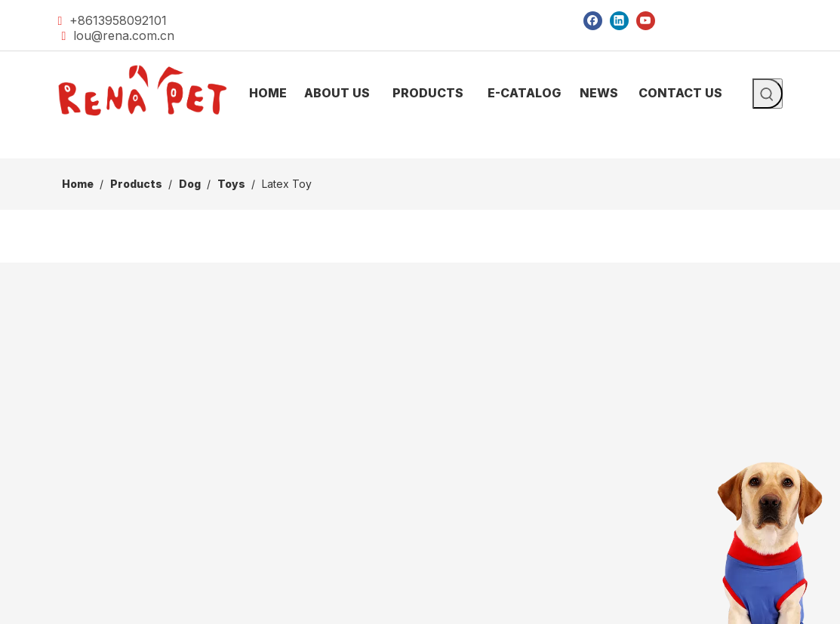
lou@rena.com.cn (124, 35)
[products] (420, 146)
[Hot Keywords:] (768, 94)
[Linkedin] (619, 20)
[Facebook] (593, 20)
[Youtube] (646, 20)
